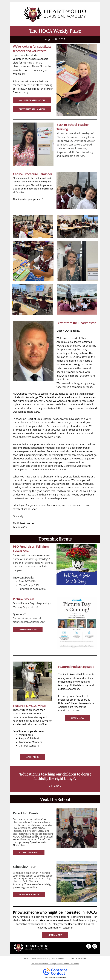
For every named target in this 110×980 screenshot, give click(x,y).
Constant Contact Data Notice (67, 964)
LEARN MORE (32, 757)
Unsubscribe (36, 964)
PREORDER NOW (28, 630)
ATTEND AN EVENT (29, 853)
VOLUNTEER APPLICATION (32, 100)
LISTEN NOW (78, 718)
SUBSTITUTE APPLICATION (32, 109)
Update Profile (48, 964)
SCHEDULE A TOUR (29, 894)
